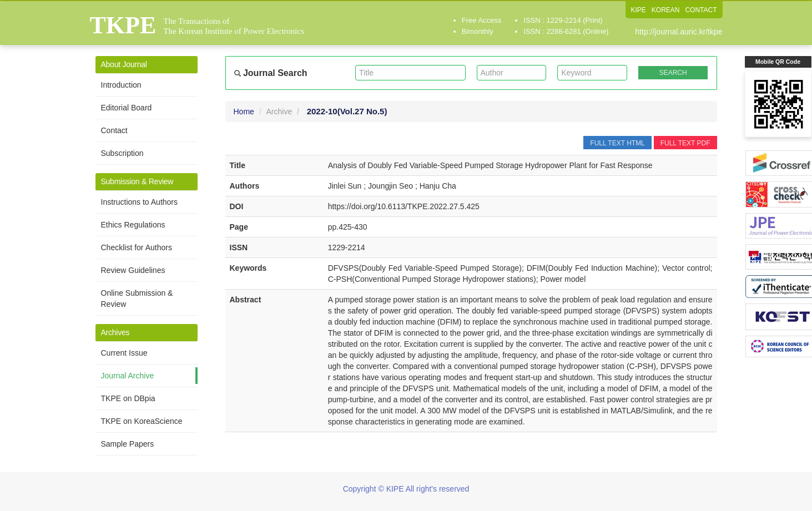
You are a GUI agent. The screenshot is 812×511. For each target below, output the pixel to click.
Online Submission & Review (137, 298)
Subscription (122, 153)
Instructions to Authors (140, 202)
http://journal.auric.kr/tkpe (679, 32)
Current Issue (124, 353)
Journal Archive (128, 376)
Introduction (121, 85)
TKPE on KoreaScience (142, 421)
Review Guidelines (133, 270)
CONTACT (701, 10)
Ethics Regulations (133, 225)
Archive (279, 112)
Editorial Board (127, 108)
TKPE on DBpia (128, 398)
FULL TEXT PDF (685, 143)
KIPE (638, 10)
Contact (114, 130)
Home (244, 112)
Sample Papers (128, 444)
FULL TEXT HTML (617, 143)
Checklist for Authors (137, 247)
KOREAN (666, 10)
